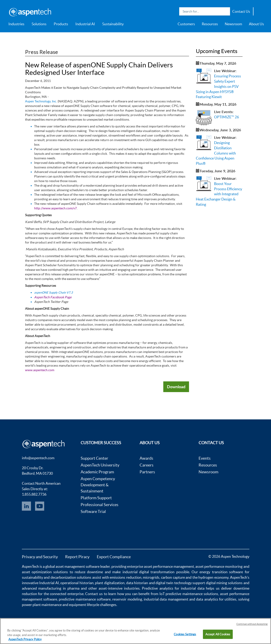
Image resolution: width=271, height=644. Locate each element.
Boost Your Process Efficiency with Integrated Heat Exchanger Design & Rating (219, 194)
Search (225, 11)
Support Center (94, 458)
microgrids (151, 577)
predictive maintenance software (84, 599)
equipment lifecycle (84, 605)
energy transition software (221, 572)
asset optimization (37, 572)
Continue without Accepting (252, 624)
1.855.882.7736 (34, 494)
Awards (146, 458)
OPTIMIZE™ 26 (226, 117)
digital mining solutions (224, 583)
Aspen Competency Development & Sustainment (98, 485)
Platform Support (96, 498)
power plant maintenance (42, 605)
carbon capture (173, 577)
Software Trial (93, 511)
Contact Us (241, 11)
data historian (137, 583)
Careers (147, 465)
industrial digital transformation (149, 572)
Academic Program (97, 472)
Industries (16, 24)
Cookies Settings (185, 634)
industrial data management (166, 599)
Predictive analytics (158, 588)
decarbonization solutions (71, 577)
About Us (256, 24)
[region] (135, 631)
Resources (210, 24)
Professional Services (100, 505)
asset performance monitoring (219, 566)
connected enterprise (67, 594)
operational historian (77, 583)
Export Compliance (114, 557)
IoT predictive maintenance (181, 594)
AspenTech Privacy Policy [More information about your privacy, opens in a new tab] (25, 639)
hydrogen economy (213, 577)
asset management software (78, 566)
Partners (147, 472)
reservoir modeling (127, 599)
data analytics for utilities (216, 599)
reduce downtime (89, 572)
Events (205, 458)
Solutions (39, 24)
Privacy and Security (40, 557)
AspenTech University (100, 465)
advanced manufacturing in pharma (51, 588)
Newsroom (233, 24)
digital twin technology (174, 583)
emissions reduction (126, 577)
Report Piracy (77, 557)
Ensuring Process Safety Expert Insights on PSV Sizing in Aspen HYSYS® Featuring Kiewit (218, 86)
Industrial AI (85, 24)
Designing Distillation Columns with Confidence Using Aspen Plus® (216, 153)
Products (61, 24)
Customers (186, 24)
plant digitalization (110, 583)
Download (176, 387)
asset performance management (169, 566)
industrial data (193, 588)
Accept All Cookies (218, 634)
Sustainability (113, 24)
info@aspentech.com (38, 458)
